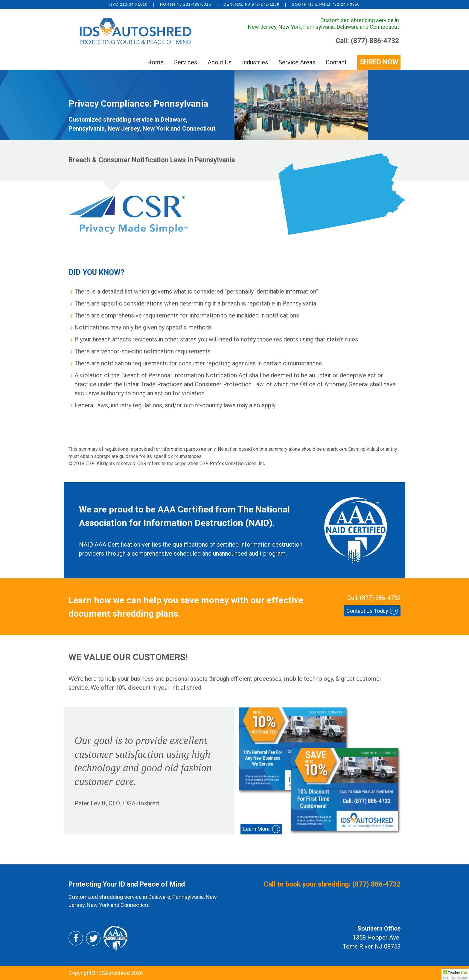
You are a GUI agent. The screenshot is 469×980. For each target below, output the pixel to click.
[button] (455, 974)
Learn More (256, 829)
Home (155, 62)
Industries (255, 62)
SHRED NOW (379, 62)
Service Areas (297, 62)
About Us (220, 62)
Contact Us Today (367, 611)
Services (186, 62)
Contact (336, 62)
